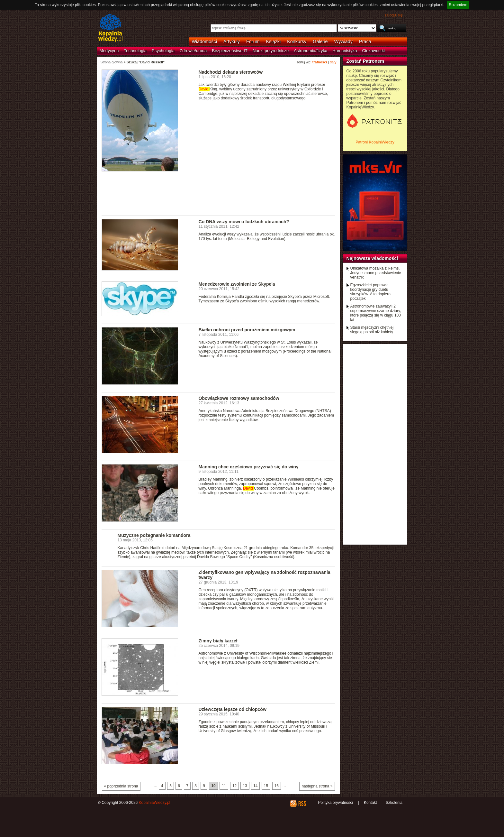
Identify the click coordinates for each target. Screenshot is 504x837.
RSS (302, 804)
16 (277, 786)
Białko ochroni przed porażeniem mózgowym (247, 330)
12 (234, 786)
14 (255, 786)
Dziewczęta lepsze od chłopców (233, 709)
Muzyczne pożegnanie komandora (154, 535)
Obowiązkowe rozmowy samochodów (239, 398)
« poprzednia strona (121, 786)
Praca (365, 41)
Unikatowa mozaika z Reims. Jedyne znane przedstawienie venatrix (376, 273)
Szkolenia (394, 803)
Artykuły (232, 41)
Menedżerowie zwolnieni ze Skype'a (237, 284)
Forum (253, 41)
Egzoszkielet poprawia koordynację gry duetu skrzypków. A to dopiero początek (370, 292)
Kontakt (370, 803)
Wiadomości (204, 41)
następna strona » (317, 786)
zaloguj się (393, 15)
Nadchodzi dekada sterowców (231, 72)
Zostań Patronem (365, 61)
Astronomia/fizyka (310, 51)
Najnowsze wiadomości (372, 258)
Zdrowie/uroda (193, 51)
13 (245, 786)
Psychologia (163, 51)
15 (266, 786)
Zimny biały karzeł (218, 641)
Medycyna (109, 51)
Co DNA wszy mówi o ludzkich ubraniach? (244, 222)
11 (224, 786)
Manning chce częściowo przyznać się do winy (249, 467)
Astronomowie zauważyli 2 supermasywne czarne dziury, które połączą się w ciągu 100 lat (376, 313)
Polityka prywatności (335, 803)
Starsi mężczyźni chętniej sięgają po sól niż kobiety (372, 330)
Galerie (320, 41)
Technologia (135, 51)
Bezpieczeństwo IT (230, 51)
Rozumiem (458, 5)
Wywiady (343, 41)
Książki (274, 41)
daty (333, 62)
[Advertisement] (219, 197)
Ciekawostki (373, 51)
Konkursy (297, 41)
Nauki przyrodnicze (271, 51)
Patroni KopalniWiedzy (375, 142)
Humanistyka (345, 51)
